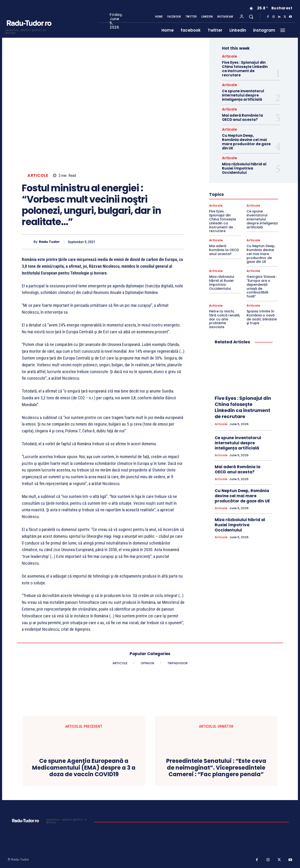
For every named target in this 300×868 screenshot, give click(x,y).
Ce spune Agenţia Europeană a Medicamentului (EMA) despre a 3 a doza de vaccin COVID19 (84, 768)
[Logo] (29, 31)
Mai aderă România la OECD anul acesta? (242, 117)
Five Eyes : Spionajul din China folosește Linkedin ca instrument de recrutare (245, 69)
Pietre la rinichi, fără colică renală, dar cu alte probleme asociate (225, 319)
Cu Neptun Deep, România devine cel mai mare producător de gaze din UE (246, 142)
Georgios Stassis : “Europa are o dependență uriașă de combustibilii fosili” (262, 286)
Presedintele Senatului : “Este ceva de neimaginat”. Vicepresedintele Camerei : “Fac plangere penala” (216, 768)
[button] (251, 17)
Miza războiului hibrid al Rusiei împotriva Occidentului (244, 168)
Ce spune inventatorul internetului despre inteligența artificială (243, 95)
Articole (38, 176)
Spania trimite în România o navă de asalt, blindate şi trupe (262, 317)
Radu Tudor (49, 242)
